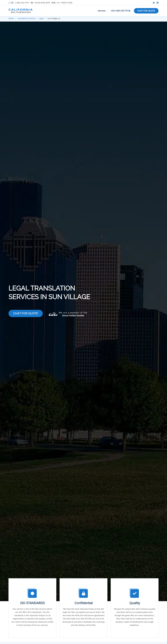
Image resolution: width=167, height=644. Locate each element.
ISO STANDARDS (32, 603)
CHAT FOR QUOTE (146, 11)
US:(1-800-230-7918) (121, 11)
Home (11, 18)
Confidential (84, 603)
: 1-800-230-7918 (20, 3)
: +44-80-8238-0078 (40, 3)
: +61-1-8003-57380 (62, 3)
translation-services (26, 18)
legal (41, 18)
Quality (135, 603)
